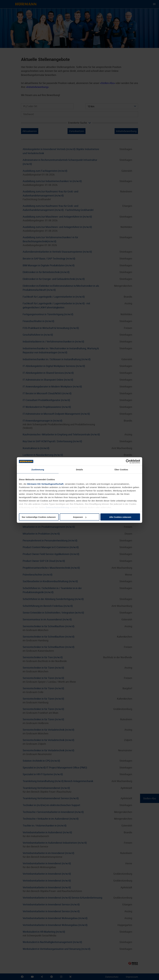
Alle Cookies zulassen (120, 517)
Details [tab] (79, 470)
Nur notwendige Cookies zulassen (39, 517)
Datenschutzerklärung (57, 507)
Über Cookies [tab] (121, 470)
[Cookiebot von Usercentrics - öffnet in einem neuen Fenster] (128, 461)
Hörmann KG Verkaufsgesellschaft (45, 484)
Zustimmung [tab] (38, 470)
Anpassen (80, 517)
